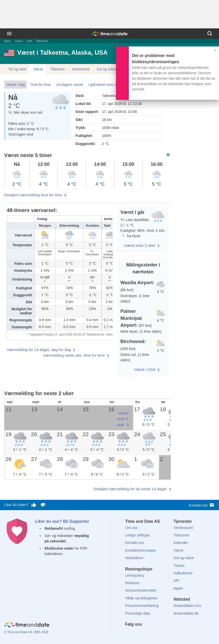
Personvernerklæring (142, 606)
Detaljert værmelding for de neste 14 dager (130, 489)
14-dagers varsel (70, 85)
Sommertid (81, 69)
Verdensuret (183, 528)
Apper (178, 588)
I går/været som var (104, 85)
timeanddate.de (186, 613)
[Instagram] (155, 634)
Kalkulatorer (183, 573)
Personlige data (138, 613)
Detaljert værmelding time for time (33, 195)
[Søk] (210, 34)
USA (29, 41)
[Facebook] (129, 634)
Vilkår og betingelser (142, 598)
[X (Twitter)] (138, 634)
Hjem (7, 41)
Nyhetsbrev (134, 558)
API (177, 581)
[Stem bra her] (34, 505)
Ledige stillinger (138, 535)
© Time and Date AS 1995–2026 (26, 632)
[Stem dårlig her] (43, 505)
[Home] (27, 625)
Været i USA (145, 369)
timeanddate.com (187, 606)
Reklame (132, 583)
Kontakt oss (202, 505)
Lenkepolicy (135, 575)
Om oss (131, 528)
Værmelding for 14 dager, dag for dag (39, 350)
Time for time (40, 85)
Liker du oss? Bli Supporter (62, 521)
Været (19, 41)
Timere (179, 566)
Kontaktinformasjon (141, 550)
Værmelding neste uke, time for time (74, 355)
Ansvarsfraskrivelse (141, 590)
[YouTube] (164, 634)
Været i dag (15, 85)
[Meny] (9, 34)
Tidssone (57, 69)
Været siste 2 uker (140, 245)
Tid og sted (17, 69)
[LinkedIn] (146, 634)
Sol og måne (107, 69)
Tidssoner (182, 535)
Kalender (181, 543)
